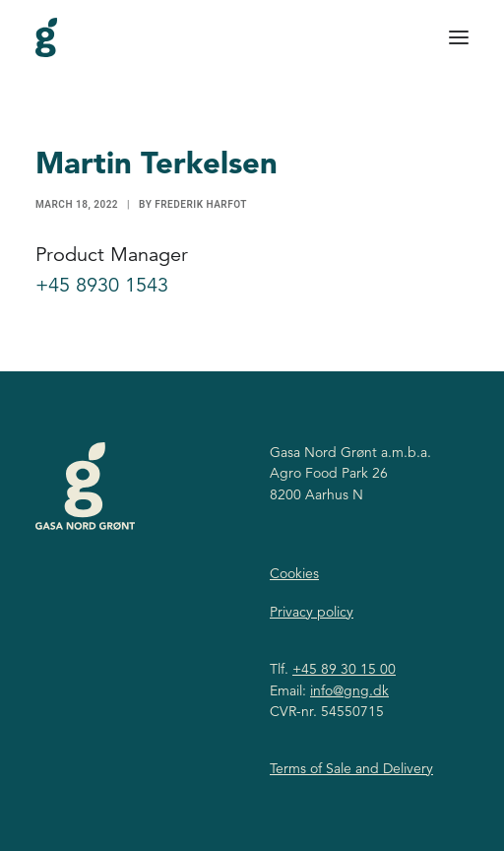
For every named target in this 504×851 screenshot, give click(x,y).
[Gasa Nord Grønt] (46, 37)
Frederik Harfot (201, 204)
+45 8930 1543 (102, 285)
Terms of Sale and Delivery (351, 768)
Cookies (294, 573)
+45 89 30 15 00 (344, 669)
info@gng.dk (349, 690)
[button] (459, 37)
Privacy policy (312, 612)
